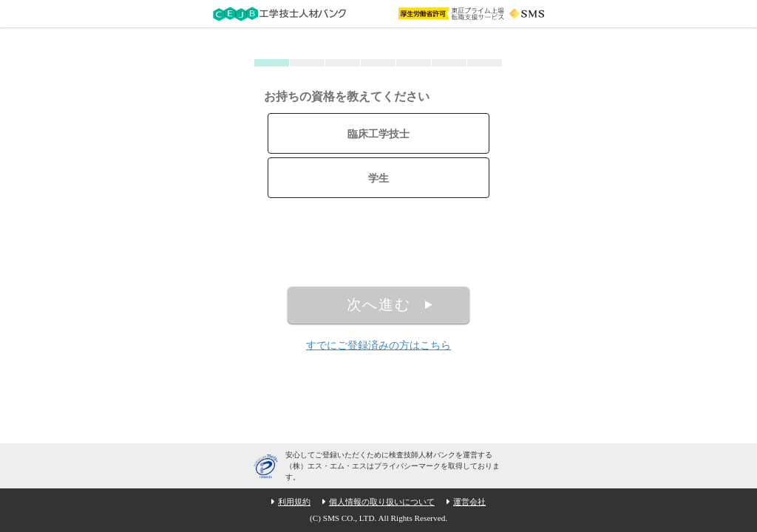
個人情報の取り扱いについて (382, 502)
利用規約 (294, 502)
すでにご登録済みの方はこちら (378, 345)
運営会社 (469, 502)
